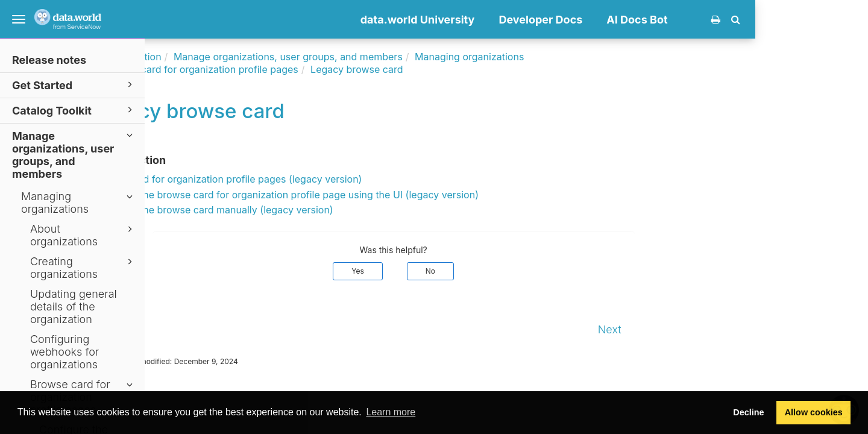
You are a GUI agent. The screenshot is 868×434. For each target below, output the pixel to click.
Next (722, 329)
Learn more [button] (391, 412)
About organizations (83, 235)
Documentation (240, 57)
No (543, 271)
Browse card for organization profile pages (314, 69)
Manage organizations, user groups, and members (74, 154)
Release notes (49, 60)
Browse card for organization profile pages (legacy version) (340, 179)
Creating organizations (83, 268)
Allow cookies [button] (814, 412)
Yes (471, 271)
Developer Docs (654, 20)
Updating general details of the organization (74, 307)
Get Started (74, 85)
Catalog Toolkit (74, 110)
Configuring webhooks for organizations (64, 352)
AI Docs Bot (750, 20)
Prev (169, 329)
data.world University (530, 20)
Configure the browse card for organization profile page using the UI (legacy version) (398, 195)
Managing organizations (79, 203)
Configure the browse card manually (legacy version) (325, 210)
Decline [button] (748, 412)
